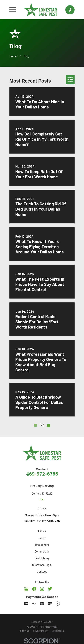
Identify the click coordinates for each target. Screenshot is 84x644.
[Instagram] (42, 589)
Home (42, 538)
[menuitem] (25, 631)
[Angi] (58, 589)
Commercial (42, 551)
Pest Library (42, 558)
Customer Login (42, 565)
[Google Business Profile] (26, 589)
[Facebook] (34, 589)
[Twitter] (50, 589)
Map (42, 499)
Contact (42, 571)
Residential (42, 545)
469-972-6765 (42, 474)
